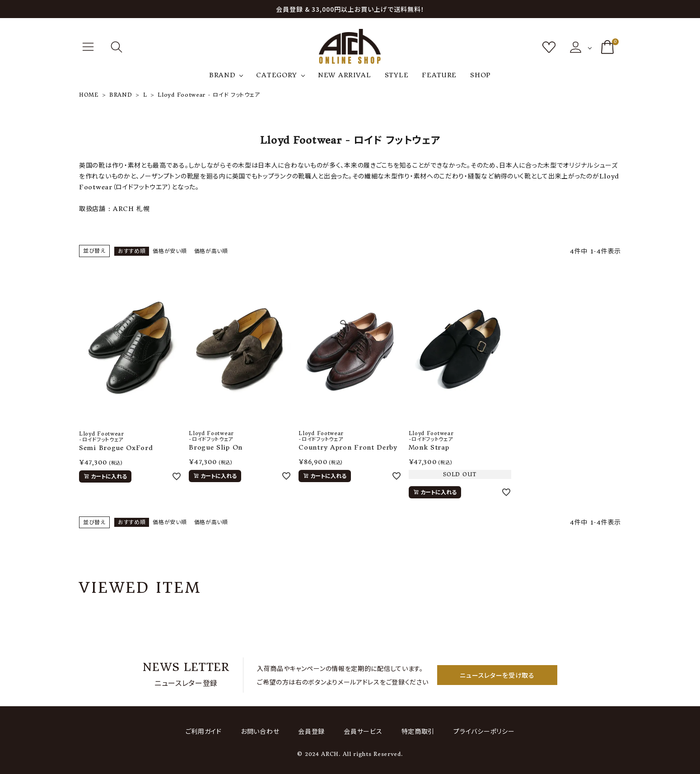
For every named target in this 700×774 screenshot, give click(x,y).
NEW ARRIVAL (345, 75)
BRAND (222, 75)
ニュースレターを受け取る (497, 675)
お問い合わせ (261, 731)
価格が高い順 (211, 251)
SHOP (481, 75)
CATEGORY (277, 75)
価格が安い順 (170, 251)
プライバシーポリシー (482, 731)
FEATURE (439, 75)
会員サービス (362, 731)
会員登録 (312, 731)
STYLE (397, 75)
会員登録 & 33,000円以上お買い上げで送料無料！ (350, 9)
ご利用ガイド (206, 731)
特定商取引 (416, 731)
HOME (89, 95)
